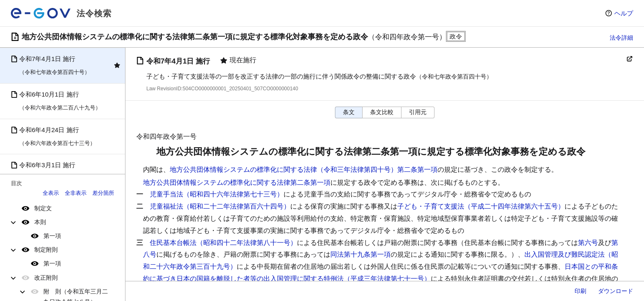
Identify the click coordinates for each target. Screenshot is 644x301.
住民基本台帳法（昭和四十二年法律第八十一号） (223, 243)
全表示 (51, 193)
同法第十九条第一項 (360, 254)
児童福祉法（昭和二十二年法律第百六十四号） (220, 206)
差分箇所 (103, 193)
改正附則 (46, 278)
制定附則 (46, 250)
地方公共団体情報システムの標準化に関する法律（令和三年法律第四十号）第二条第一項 (304, 170)
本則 (40, 222)
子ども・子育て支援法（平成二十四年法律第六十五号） (481, 206)
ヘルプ (624, 13)
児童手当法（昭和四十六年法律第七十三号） (217, 194)
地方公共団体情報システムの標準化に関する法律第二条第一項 (237, 182)
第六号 (588, 243)
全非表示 (76, 193)
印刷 (580, 291)
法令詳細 (621, 38)
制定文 (43, 208)
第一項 (52, 236)
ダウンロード (616, 291)
